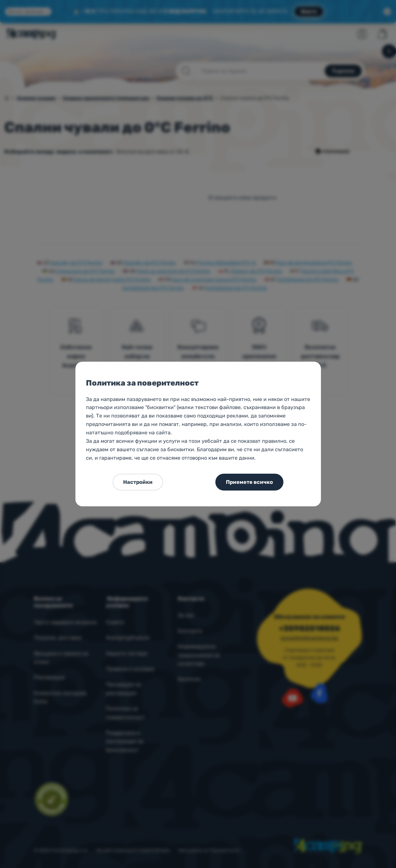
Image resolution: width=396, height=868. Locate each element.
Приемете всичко (249, 482)
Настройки (138, 482)
